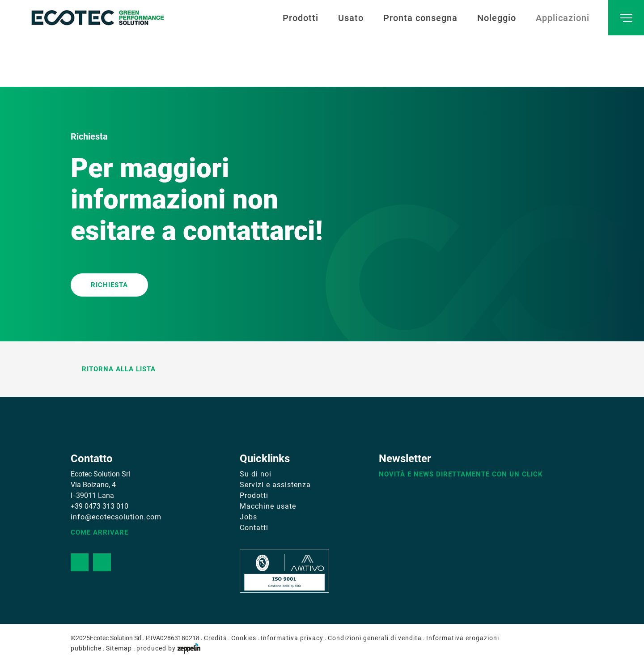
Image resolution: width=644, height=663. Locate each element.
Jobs (248, 517)
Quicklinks (265, 459)
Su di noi (256, 474)
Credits (215, 638)
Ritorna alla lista (113, 369)
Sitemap (119, 648)
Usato (351, 18)
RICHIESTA (109, 285)
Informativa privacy (292, 638)
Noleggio (497, 18)
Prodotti (301, 18)
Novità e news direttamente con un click (461, 474)
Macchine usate (268, 506)
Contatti (254, 528)
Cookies (244, 638)
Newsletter (405, 459)
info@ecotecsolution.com (116, 517)
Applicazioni (563, 18)
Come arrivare (100, 532)
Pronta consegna (420, 18)
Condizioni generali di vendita (375, 638)
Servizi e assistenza (275, 485)
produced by (168, 648)
